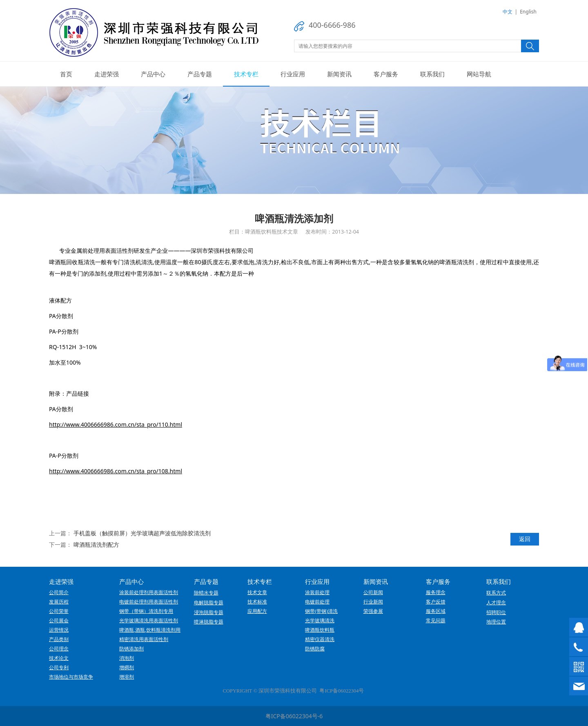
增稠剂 (127, 668)
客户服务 (386, 74)
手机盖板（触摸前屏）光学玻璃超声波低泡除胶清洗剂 (142, 533)
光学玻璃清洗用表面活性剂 (149, 621)
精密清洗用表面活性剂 (144, 639)
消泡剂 (127, 658)
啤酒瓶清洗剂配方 (96, 544)
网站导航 (479, 74)
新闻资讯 (339, 74)
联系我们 (432, 74)
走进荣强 (107, 74)
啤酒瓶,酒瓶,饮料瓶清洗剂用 (150, 630)
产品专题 (200, 74)
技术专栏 (246, 74)
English (528, 12)
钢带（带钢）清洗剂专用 (146, 611)
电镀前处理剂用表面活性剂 (149, 602)
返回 (525, 539)
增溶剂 (127, 677)
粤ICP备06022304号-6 (294, 716)
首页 (66, 74)
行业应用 (293, 74)
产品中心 (153, 74)
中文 (508, 12)
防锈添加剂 (131, 649)
